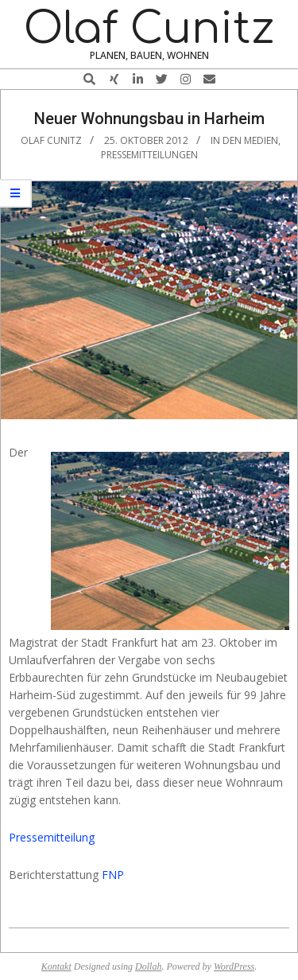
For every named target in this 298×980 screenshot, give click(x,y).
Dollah (148, 966)
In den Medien (244, 140)
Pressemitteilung (52, 837)
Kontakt (56, 966)
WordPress (234, 966)
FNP (113, 875)
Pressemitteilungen (149, 155)
